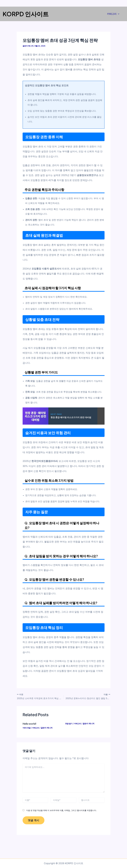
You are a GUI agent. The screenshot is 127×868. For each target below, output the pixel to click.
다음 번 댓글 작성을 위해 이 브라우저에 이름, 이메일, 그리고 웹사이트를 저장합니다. (61, 810)
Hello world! (30, 723)
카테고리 (113, 14)
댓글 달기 (69, 723)
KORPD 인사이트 (26, 14)
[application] (118, 14)
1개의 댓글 (27, 727)
